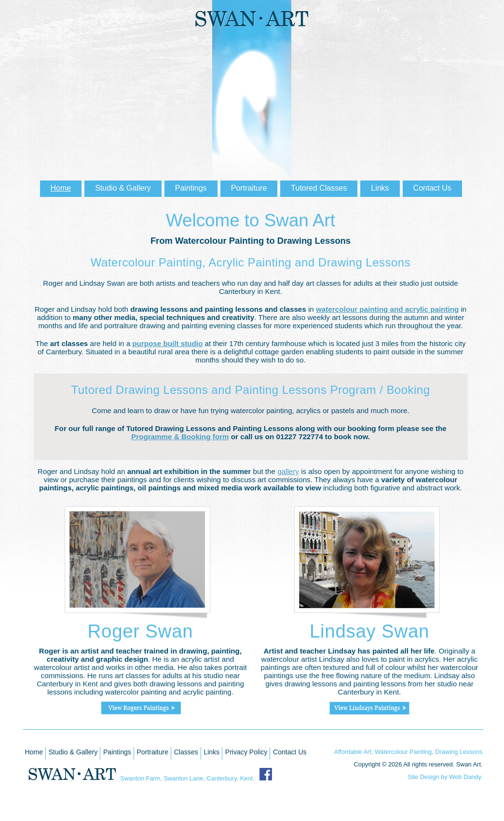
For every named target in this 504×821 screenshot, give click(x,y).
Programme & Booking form (180, 437)
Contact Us (290, 752)
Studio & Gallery (73, 752)
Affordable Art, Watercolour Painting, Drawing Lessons (409, 752)
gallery (288, 471)
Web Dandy (465, 777)
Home (34, 752)
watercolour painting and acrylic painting (387, 309)
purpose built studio (167, 343)
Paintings (117, 752)
